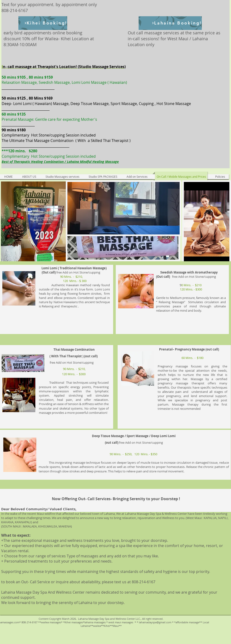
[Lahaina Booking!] (170, 23)
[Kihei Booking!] (43, 23)
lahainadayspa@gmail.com (155, 622)
